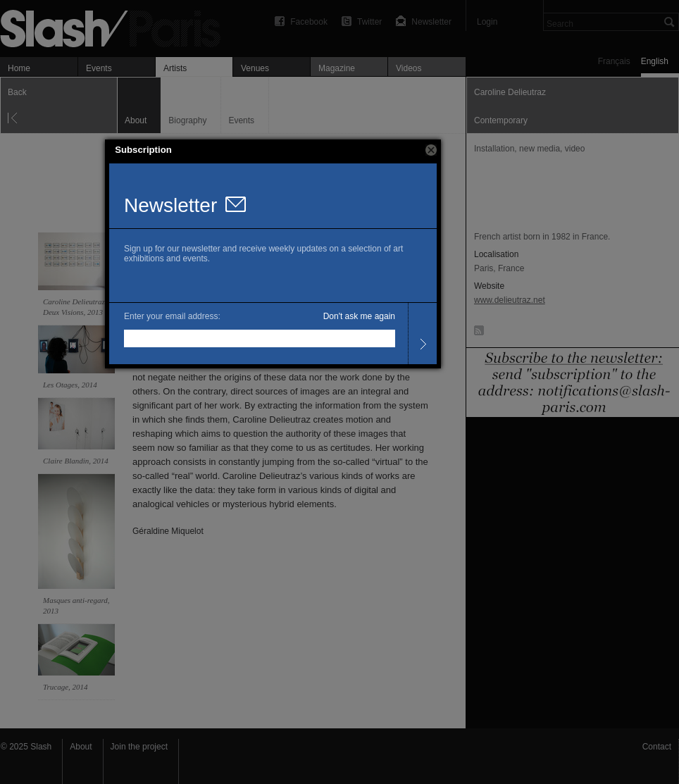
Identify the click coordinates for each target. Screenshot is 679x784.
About (81, 747)
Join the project (139, 747)
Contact (657, 747)
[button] (431, 150)
